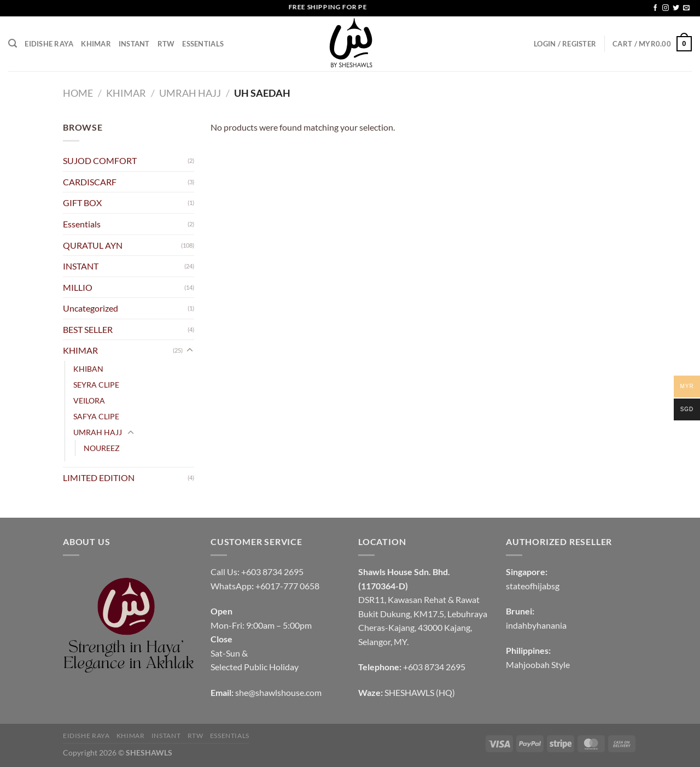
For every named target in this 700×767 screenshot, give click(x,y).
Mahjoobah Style (538, 664)
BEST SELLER (88, 329)
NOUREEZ (102, 448)
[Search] (13, 43)
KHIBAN (88, 369)
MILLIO (78, 287)
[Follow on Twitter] (676, 8)
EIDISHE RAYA (49, 44)
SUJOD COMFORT (100, 160)
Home (78, 93)
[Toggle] (190, 350)
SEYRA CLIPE (96, 385)
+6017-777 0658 (287, 586)
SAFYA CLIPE (96, 416)
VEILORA (89, 400)
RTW (166, 44)
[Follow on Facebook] (655, 8)
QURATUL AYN (93, 245)
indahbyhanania (536, 625)
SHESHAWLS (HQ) (420, 692)
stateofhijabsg (533, 586)
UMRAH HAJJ (190, 93)
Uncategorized (91, 308)
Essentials (203, 44)
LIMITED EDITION (99, 478)
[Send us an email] (686, 8)
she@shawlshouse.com (278, 692)
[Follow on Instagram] (666, 8)
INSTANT (134, 44)
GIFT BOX (82, 203)
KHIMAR (96, 44)
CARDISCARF (90, 182)
